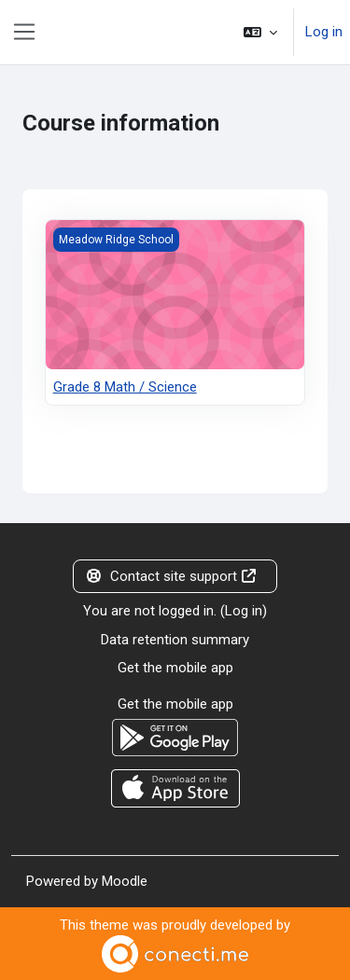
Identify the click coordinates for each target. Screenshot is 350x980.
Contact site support (172, 576)
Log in (324, 32)
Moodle (125, 881)
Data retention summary (175, 640)
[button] (260, 32)
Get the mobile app (175, 668)
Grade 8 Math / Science (125, 387)
